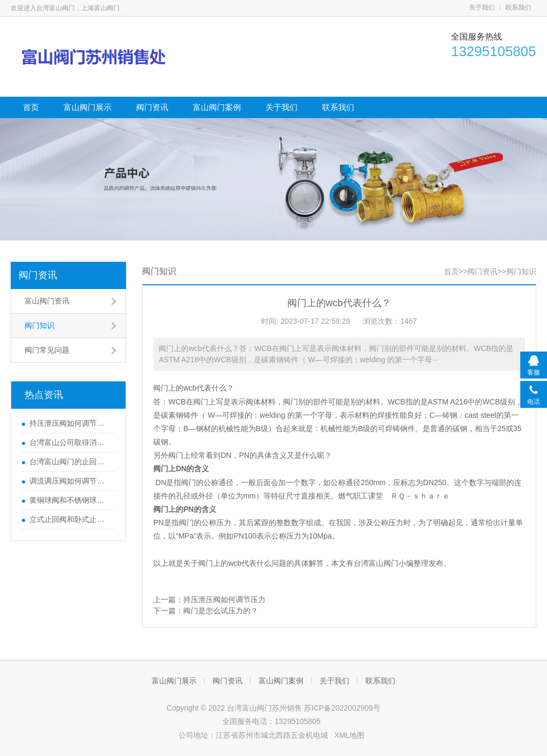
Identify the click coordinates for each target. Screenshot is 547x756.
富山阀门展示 (88, 107)
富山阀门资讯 (47, 301)
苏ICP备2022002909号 (342, 708)
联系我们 (518, 7)
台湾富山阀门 (376, 563)
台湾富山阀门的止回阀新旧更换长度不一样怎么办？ (69, 462)
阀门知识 (40, 325)
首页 (31, 107)
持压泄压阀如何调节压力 (69, 423)
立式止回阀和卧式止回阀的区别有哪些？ (69, 519)
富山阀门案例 (217, 107)
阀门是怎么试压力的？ (221, 611)
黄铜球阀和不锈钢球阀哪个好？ (69, 500)
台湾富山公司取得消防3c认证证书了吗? (69, 442)
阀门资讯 (152, 107)
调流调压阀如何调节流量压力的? (69, 481)
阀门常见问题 (47, 350)
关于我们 (482, 7)
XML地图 (350, 735)
